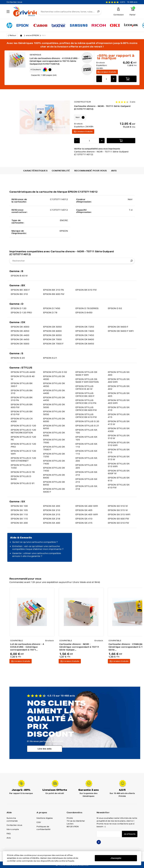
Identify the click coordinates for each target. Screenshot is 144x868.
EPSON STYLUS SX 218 (86, 488)
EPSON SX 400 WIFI (87, 506)
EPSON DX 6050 (52, 335)
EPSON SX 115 (19, 519)
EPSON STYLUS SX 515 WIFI (119, 465)
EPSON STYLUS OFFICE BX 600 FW (86, 409)
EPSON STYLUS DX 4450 (54, 399)
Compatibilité (61, 171)
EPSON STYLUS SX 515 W (119, 458)
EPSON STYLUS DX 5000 (54, 406)
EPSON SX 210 (52, 510)
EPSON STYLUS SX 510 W (119, 437)
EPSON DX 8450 (85, 344)
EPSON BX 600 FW (54, 294)
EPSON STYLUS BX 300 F (22, 385)
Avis (114, 171)
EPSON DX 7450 (85, 335)
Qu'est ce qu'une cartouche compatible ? (35, 542)
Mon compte (13, 829)
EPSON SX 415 (84, 523)
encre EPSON (34, 35)
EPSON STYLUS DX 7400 (54, 462)
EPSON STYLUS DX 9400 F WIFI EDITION (87, 381)
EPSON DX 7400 (85, 331)
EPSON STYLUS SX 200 (86, 459)
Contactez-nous (14, 2)
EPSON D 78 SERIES (87, 308)
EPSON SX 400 (52, 523)
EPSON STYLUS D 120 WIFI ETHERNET (23, 459)
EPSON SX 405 (84, 510)
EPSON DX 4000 (20, 327)
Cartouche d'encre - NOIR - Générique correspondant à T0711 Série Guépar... (79, 647)
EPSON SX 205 (52, 506)
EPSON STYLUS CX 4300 (22, 420)
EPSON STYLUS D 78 (23, 472)
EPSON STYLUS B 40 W (23, 378)
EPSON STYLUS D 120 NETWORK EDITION (23, 431)
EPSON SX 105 (19, 510)
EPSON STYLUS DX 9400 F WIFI (86, 374)
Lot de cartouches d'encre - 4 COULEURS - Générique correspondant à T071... (27, 647)
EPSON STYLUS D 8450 (21, 478)
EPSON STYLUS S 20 (87, 421)
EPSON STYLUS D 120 (23, 426)
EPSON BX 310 (19, 294)
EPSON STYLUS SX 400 (119, 374)
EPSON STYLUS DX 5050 (54, 413)
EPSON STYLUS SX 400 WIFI (119, 381)
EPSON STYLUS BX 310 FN (22, 399)
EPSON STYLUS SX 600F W (119, 472)
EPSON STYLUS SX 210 (86, 473)
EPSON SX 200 (19, 523)
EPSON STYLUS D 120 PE (23, 438)
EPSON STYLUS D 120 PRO (23, 445)
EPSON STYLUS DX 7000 (54, 441)
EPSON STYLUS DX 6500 (54, 434)
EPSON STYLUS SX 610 (119, 479)
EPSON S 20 (18, 358)
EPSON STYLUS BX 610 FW (22, 413)
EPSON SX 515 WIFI (119, 514)
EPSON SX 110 (19, 514)
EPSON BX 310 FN (54, 290)
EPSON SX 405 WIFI (87, 514)
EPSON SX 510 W (118, 506)
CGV (39, 822)
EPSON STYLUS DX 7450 (54, 469)
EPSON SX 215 (52, 514)
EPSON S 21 (50, 358)
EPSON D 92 (115, 308)
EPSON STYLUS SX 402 (119, 388)
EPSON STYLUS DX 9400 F (54, 490)
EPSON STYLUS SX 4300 (119, 430)
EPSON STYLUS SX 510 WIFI (119, 444)
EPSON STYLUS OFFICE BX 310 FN (86, 402)
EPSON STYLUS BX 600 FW (22, 406)
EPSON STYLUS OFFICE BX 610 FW (86, 416)
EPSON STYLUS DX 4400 (54, 392)
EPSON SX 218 (52, 519)
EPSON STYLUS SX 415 (119, 416)
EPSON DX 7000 (52, 339)
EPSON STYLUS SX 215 (86, 481)
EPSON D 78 (50, 313)
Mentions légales (45, 818)
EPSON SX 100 (19, 506)
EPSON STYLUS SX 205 (86, 466)
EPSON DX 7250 (85, 327)
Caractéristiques (35, 171)
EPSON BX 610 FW (86, 290)
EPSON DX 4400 (20, 335)
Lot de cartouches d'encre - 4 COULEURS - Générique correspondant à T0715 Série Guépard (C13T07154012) (54, 61)
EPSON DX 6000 (52, 331)
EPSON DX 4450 (20, 339)
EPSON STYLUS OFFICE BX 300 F (85, 395)
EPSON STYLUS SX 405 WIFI (119, 402)
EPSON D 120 (19, 308)
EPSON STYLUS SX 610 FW (119, 486)
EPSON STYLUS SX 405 (119, 395)
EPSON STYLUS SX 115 (86, 452)
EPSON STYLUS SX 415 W (119, 423)
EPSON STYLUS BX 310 (22, 392)
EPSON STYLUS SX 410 (119, 409)
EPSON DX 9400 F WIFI (121, 331)
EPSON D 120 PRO (21, 313)
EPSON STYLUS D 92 (55, 372)
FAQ (9, 834)
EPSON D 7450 (52, 308)
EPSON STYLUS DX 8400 (54, 476)
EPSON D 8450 (84, 313)
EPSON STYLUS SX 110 (86, 445)
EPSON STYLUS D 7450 (21, 466)
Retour (13, 35)
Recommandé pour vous (91, 171)
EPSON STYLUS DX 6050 (54, 427)
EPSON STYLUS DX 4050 (54, 385)
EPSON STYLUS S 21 (87, 426)
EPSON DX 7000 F (53, 344)
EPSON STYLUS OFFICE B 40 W (85, 388)
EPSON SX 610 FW (118, 523)
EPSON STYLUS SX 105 (86, 438)
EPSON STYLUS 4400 (23, 372)
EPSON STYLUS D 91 (23, 483)
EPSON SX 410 (84, 519)
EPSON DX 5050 (52, 327)
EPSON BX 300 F (20, 290)
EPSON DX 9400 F (118, 327)
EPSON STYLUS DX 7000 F (54, 448)
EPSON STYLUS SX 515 (119, 451)
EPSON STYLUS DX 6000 (54, 420)
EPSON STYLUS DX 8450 (54, 483)
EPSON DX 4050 (20, 331)
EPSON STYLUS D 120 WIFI (23, 452)
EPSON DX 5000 (20, 344)
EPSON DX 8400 (85, 339)
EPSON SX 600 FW (118, 519)
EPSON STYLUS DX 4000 (54, 378)
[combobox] (72, 261)
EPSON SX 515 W (118, 510)
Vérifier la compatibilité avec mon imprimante (105, 152)
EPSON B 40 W (19, 276)
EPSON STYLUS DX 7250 (54, 455)
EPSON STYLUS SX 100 (86, 431)
